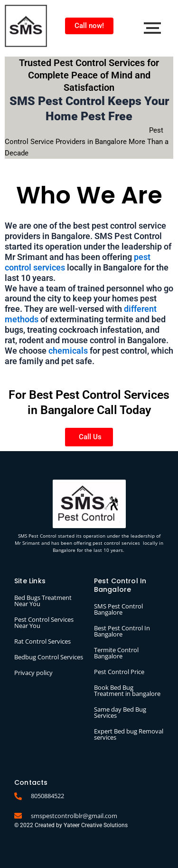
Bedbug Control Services (49, 657)
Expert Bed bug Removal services (129, 734)
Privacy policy (33, 673)
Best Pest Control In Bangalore (122, 631)
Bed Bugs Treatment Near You (43, 601)
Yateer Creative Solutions (96, 825)
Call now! (89, 26)
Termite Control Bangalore (116, 653)
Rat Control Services (42, 641)
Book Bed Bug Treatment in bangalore (127, 690)
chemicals (68, 351)
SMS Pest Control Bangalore (118, 609)
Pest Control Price (119, 672)
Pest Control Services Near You (44, 622)
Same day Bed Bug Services (120, 712)
